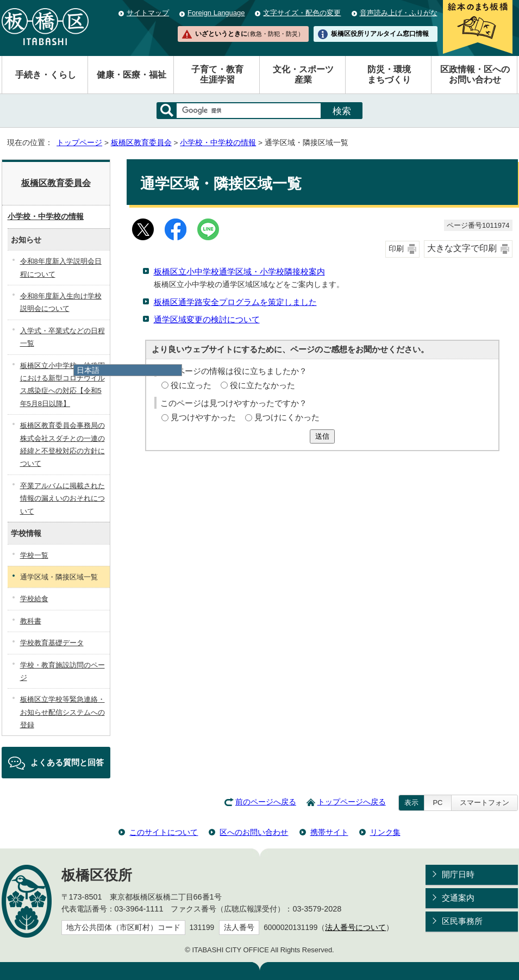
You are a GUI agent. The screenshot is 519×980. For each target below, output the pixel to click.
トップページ (79, 143)
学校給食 (34, 599)
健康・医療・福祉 (132, 75)
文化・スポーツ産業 (303, 74)
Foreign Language (216, 13)
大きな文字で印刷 (462, 248)
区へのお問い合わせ (254, 832)
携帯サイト (329, 832)
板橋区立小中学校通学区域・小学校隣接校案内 (239, 271)
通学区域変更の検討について (207, 319)
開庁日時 (458, 874)
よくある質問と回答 (67, 762)
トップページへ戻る (352, 802)
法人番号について (355, 928)
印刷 (396, 249)
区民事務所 (462, 921)
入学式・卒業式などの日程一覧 (62, 337)
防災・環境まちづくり (389, 74)
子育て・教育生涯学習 (217, 74)
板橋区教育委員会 (141, 143)
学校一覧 (34, 555)
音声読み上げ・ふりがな (399, 13)
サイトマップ (148, 13)
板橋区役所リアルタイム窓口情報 (380, 34)
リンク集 (385, 832)
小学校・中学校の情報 (218, 143)
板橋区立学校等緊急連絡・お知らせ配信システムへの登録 (62, 712)
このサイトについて (164, 832)
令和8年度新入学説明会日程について (61, 267)
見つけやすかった (203, 417)
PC (437, 803)
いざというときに (249, 34)
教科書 (31, 621)
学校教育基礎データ (52, 643)
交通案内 (458, 898)
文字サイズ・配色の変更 (302, 13)
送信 (322, 436)
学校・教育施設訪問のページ (62, 671)
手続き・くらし (46, 75)
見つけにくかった (287, 417)
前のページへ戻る (266, 802)
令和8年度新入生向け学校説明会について (61, 302)
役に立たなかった (262, 385)
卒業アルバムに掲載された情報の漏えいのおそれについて (62, 498)
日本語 (88, 370)
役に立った (191, 385)
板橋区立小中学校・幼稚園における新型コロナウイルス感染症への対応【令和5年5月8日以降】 (62, 385)
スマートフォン (484, 803)
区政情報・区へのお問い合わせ (475, 74)
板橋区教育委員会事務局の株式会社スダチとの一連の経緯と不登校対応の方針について (62, 444)
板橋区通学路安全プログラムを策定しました (235, 302)
